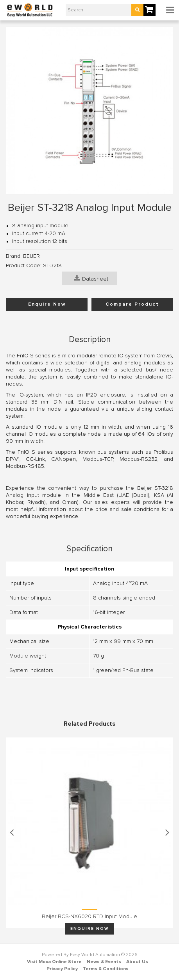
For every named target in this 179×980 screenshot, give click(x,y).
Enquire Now (47, 304)
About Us (137, 962)
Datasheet (91, 278)
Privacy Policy (62, 969)
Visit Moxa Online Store (54, 962)
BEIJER (31, 256)
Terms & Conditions (106, 969)
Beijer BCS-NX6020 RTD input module (89, 917)
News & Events (104, 962)
